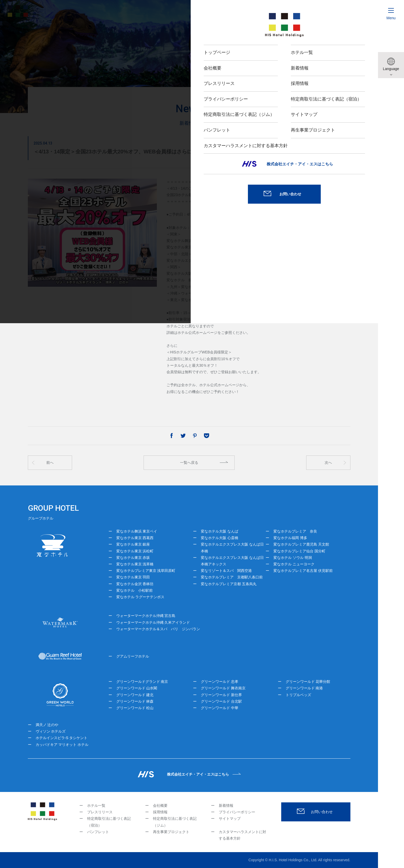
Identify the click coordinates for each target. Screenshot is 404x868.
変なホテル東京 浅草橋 (135, 564)
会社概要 (160, 805)
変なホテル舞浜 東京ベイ (137, 531)
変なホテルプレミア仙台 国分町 (299, 551)
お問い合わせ (322, 812)
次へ (328, 463)
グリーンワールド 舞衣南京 (223, 688)
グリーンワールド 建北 (135, 695)
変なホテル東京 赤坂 (133, 558)
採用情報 (160, 812)
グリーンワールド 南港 (304, 688)
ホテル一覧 (96, 805)
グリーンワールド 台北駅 (221, 701)
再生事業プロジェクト (171, 832)
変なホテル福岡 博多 (290, 538)
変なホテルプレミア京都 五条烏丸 (229, 584)
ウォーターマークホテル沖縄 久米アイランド (153, 622)
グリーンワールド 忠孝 (220, 682)
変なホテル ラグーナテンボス (140, 597)
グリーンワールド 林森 (135, 701)
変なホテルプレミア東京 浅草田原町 (146, 571)
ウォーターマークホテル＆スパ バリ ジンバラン (158, 629)
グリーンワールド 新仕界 (221, 695)
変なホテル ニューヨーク (294, 564)
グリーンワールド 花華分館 (308, 682)
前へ (50, 463)
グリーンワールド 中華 (220, 708)
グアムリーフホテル (133, 656)
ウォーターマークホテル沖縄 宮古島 (146, 616)
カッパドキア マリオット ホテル (62, 745)
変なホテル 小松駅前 (134, 590)
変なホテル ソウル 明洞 (293, 558)
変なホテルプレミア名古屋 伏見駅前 (303, 571)
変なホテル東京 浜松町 (135, 551)
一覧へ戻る (189, 463)
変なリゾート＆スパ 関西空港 (226, 571)
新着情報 (226, 805)
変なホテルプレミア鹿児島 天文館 (301, 544)
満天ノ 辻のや (47, 725)
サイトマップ (230, 819)
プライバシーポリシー (237, 812)
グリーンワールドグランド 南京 (142, 682)
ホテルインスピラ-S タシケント (62, 738)
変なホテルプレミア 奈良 (295, 531)
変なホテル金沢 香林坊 (135, 584)
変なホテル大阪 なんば (220, 531)
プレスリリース (100, 812)
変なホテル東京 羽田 (133, 577)
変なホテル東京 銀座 (133, 544)
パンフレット (98, 832)
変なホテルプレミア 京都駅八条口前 (232, 577)
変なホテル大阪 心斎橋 (220, 538)
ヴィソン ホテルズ (51, 731)
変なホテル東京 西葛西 (135, 538)
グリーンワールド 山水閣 (137, 688)
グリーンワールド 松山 (135, 708)
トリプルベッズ (298, 695)
